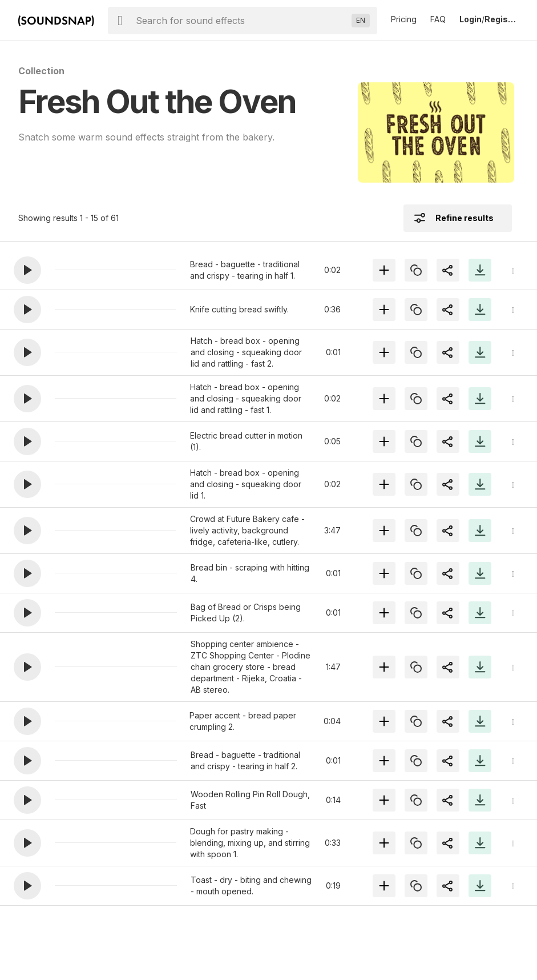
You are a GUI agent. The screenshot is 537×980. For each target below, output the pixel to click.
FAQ (438, 19)
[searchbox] (241, 21)
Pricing (404, 19)
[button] (27, 270)
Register (502, 19)
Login (471, 19)
